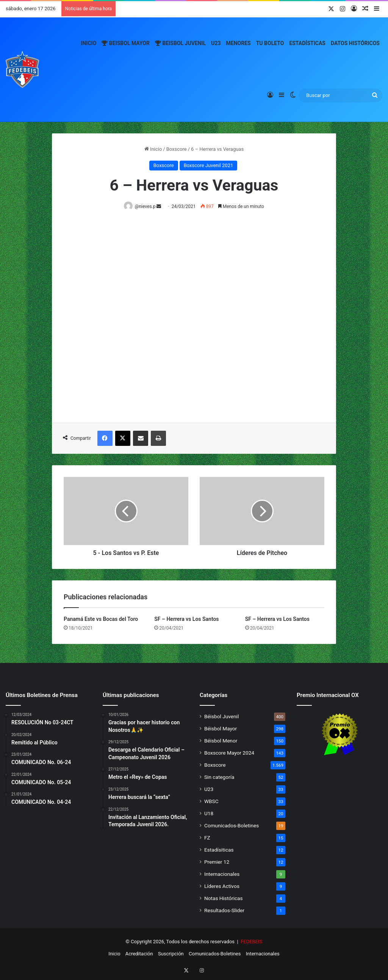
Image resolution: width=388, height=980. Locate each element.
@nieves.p (147, 206)
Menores (239, 43)
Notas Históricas (224, 899)
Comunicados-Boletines (232, 826)
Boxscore (177, 149)
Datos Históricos (355, 43)
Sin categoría (219, 777)
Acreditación (139, 954)
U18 (209, 814)
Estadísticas (307, 43)
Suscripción (171, 954)
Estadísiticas (219, 850)
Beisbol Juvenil (180, 43)
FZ (207, 838)
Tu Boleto (270, 43)
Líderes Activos (222, 886)
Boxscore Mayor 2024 (229, 753)
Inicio (88, 43)
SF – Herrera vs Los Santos (186, 619)
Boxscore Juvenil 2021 (209, 165)
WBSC (211, 802)
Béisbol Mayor (221, 729)
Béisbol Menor (221, 741)
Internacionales (222, 874)
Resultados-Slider (224, 911)
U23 (216, 43)
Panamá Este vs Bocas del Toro (101, 619)
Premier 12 (217, 862)
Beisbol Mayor (126, 43)
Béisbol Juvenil (221, 717)
